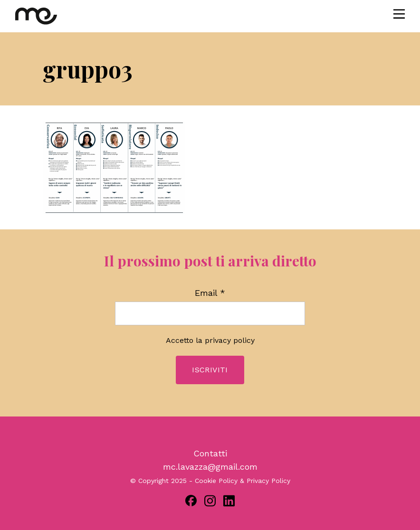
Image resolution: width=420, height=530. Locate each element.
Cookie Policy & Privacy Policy (243, 481)
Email (210, 293)
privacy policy (230, 340)
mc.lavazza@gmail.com (210, 467)
